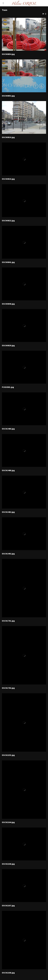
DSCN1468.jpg (8, 470)
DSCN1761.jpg (8, 621)
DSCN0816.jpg (8, 137)
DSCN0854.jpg (8, 54)
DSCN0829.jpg (8, 346)
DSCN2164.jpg (8, 822)
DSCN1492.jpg (8, 554)
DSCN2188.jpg (8, 973)
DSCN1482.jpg (8, 512)
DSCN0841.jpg (8, 262)
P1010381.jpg (8, 387)
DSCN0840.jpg (8, 304)
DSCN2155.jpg (8, 755)
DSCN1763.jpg (8, 688)
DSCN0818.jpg (8, 179)
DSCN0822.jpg (8, 221)
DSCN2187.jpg (8, 906)
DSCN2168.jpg (8, 864)
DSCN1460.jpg (8, 429)
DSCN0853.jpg (8, 96)
